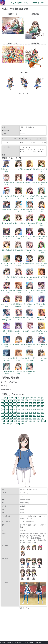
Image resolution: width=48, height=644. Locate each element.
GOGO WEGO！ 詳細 (41, 210)
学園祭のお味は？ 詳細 (41, 304)
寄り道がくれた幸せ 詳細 (18, 358)
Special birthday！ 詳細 (41, 291)
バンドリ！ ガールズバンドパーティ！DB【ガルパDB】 (17, 643)
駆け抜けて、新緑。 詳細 (30, 358)
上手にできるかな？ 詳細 (41, 318)
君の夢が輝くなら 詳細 (7, 345)
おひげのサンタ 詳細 (7, 196)
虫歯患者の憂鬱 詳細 (7, 331)
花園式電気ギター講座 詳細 (18, 304)
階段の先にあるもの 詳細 (41, 331)
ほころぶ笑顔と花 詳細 (18, 372)
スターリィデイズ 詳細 (7, 304)
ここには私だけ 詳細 (18, 331)
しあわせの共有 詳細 (41, 169)
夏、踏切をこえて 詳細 (30, 304)
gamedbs (39, 643)
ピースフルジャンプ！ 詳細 (41, 250)
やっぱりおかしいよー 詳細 (7, 358)
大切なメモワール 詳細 (30, 237)
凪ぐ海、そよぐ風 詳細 (7, 264)
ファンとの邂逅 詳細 (30, 291)
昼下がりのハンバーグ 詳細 (41, 196)
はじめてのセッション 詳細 (18, 291)
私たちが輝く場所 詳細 (30, 345)
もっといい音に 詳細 (30, 318)
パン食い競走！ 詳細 (41, 183)
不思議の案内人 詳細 (41, 345)
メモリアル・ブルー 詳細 (41, 358)
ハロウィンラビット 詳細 (41, 237)
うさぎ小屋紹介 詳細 (7, 277)
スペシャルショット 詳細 (30, 277)
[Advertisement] (24, 109)
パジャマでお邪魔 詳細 (7, 183)
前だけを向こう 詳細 (18, 196)
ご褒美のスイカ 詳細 (18, 210)
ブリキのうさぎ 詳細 (30, 250)
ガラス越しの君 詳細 (30, 223)
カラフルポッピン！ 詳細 (30, 196)
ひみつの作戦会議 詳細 (30, 372)
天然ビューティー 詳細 (7, 169)
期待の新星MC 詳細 (7, 237)
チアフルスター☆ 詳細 (18, 237)
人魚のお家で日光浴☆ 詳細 (41, 264)
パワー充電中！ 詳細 (18, 318)
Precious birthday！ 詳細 (7, 318)
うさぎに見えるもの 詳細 (30, 210)
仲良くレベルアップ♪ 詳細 (18, 264)
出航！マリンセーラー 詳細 (7, 291)
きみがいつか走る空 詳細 (7, 372)
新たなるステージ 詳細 (41, 223)
